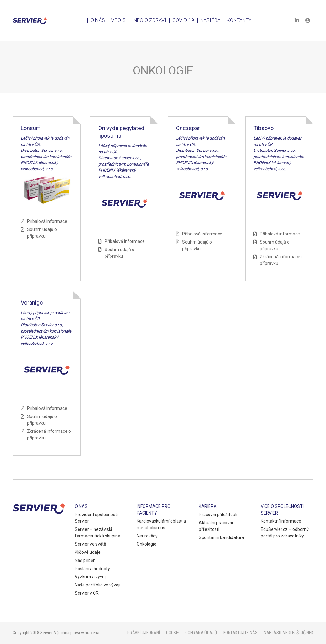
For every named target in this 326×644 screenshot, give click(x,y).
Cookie (173, 633)
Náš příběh (85, 560)
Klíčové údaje (88, 552)
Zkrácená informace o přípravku (282, 260)
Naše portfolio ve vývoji (98, 585)
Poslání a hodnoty (92, 569)
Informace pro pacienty (154, 510)
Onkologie (147, 544)
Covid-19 (183, 20)
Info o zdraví (149, 20)
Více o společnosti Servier (282, 510)
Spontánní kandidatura (221, 537)
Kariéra (210, 20)
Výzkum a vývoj (90, 577)
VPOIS (118, 20)
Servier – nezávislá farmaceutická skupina (98, 533)
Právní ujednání (144, 633)
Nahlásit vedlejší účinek (289, 633)
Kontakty (239, 20)
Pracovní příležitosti (218, 515)
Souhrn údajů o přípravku (42, 233)
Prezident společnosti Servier (96, 518)
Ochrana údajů (201, 633)
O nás (98, 20)
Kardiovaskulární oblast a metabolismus (161, 524)
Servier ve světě (90, 544)
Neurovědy (147, 536)
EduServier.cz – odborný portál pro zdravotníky (285, 533)
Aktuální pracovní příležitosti (216, 526)
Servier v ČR (87, 593)
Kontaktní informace (281, 521)
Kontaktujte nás (240, 633)
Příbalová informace (47, 221)
